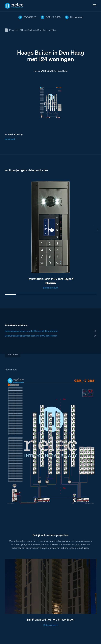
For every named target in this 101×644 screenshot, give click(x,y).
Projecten (14, 30)
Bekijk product (51, 288)
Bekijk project (50, 625)
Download (10, 139)
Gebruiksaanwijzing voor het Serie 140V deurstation (31, 336)
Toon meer (12, 354)
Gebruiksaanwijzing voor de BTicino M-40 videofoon (31, 331)
